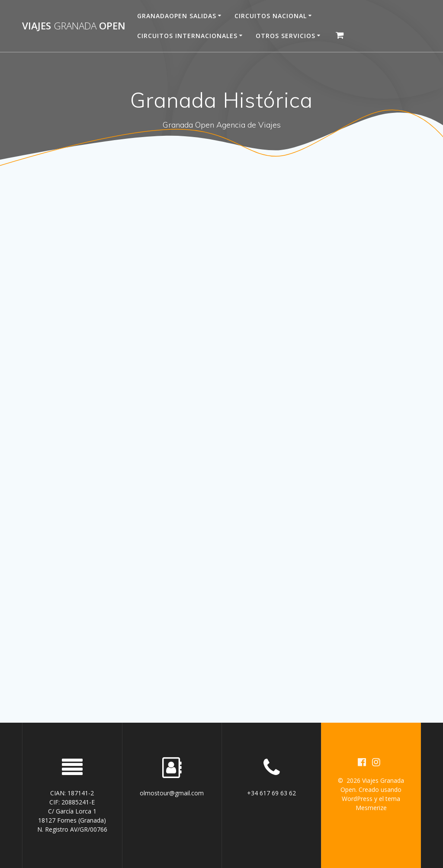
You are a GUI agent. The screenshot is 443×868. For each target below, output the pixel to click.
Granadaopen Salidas (177, 16)
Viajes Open (74, 26)
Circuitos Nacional (271, 16)
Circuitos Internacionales (187, 36)
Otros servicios (286, 36)
